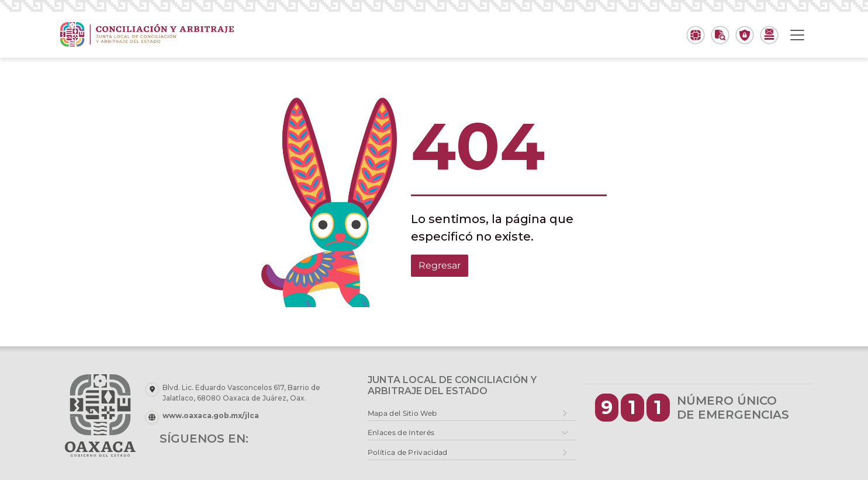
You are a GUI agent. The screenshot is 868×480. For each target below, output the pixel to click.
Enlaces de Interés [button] (401, 432)
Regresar (440, 265)
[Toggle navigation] (797, 35)
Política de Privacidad (408, 452)
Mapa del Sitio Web (402, 413)
